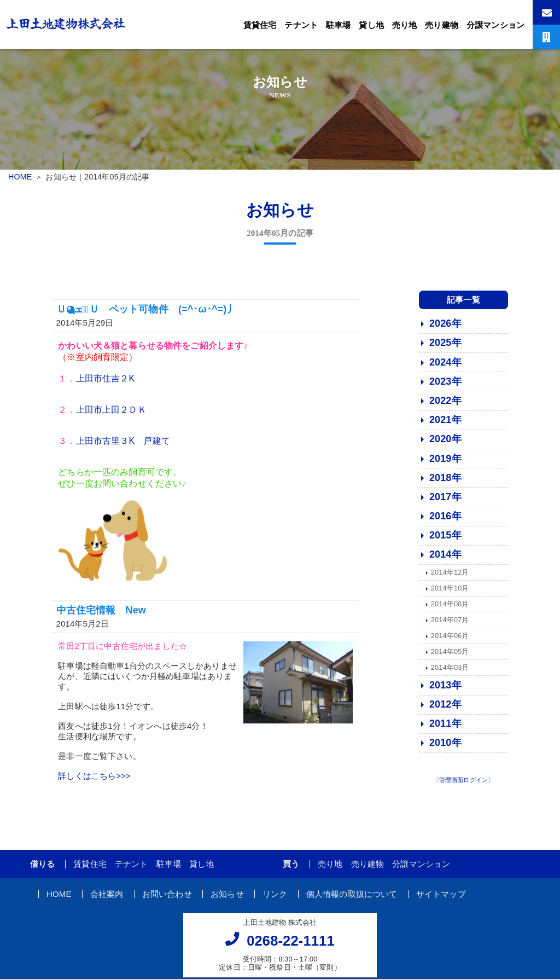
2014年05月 (450, 656)
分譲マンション (495, 25)
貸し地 (371, 25)
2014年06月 (450, 640)
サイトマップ (441, 898)
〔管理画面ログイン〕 (464, 784)
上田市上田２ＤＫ (111, 414)
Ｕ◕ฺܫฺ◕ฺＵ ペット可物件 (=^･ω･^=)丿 (147, 313)
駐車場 (338, 25)
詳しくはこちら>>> (94, 780)
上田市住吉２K (106, 383)
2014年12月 (450, 577)
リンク (275, 898)
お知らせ (227, 898)
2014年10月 (450, 592)
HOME (20, 177)
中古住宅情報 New (101, 614)
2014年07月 (450, 624)
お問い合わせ (167, 898)
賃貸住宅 (260, 25)
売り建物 (442, 25)
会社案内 (107, 898)
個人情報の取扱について (352, 898)
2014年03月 (450, 672)
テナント (301, 25)
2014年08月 (450, 608)
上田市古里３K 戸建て (123, 445)
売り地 (404, 25)
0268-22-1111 (291, 945)
